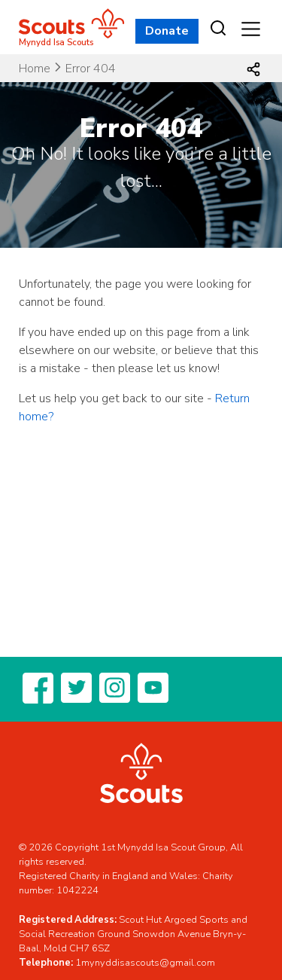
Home (35, 69)
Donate (167, 31)
